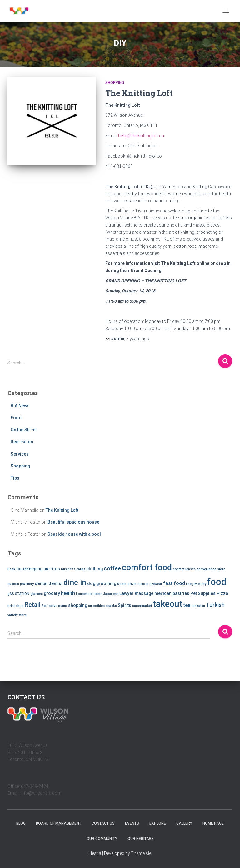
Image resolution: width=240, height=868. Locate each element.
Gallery (184, 823)
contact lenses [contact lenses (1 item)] (184, 569)
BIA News (20, 406)
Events (132, 823)
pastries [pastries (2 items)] (181, 593)
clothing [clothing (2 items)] (95, 569)
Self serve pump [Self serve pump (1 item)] (54, 606)
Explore (158, 823)
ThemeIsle (141, 853)
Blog (21, 823)
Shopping (115, 83)
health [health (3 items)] (68, 593)
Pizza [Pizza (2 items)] (222, 593)
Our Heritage (141, 839)
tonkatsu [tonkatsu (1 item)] (198, 606)
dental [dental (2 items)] (41, 583)
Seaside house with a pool (74, 534)
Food (16, 418)
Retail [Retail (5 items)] (33, 605)
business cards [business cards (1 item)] (73, 569)
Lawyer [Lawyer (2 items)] (127, 593)
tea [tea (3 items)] (187, 605)
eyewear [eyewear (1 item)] (156, 584)
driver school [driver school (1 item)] (138, 584)
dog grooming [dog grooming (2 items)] (102, 583)
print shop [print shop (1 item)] (16, 606)
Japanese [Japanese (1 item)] (111, 594)
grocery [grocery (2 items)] (52, 593)
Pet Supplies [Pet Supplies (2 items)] (203, 593)
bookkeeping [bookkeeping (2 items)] (29, 569)
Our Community (102, 839)
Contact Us (103, 823)
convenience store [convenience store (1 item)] (211, 569)
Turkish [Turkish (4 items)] (215, 605)
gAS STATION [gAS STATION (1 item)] (18, 594)
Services (20, 454)
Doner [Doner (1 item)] (122, 584)
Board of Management (59, 823)
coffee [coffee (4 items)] (112, 568)
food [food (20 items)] (217, 582)
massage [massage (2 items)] (144, 593)
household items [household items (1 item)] (89, 594)
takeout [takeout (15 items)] (168, 604)
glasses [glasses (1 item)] (37, 594)
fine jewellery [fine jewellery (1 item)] (196, 584)
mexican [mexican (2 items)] (163, 593)
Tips (15, 478)
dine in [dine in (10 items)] (75, 583)
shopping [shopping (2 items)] (78, 605)
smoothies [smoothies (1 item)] (96, 606)
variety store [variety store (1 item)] (17, 615)
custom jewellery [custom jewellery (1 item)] (21, 584)
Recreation (22, 442)
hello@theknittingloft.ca (141, 136)
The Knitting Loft (139, 93)
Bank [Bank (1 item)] (11, 569)
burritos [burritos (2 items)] (52, 569)
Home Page (213, 823)
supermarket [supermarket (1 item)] (142, 606)
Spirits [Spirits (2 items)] (125, 605)
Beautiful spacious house (73, 522)
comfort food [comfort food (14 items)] (147, 568)
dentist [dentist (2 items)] (55, 583)
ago (138, 339)
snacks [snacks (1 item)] (111, 606)
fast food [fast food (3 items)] (174, 583)
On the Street (24, 430)
